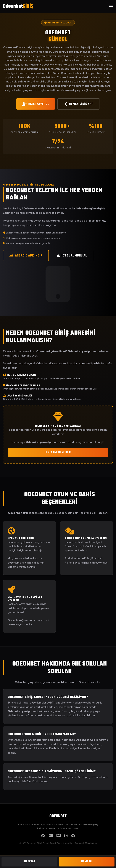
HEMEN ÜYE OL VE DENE (58, 452)
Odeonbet (18, 6)
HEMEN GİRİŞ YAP (79, 104)
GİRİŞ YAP (29, 862)
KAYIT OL (87, 862)
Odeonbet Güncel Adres (86, 843)
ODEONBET (58, 816)
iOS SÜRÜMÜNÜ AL (72, 256)
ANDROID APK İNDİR (26, 256)
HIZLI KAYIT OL (36, 104)
